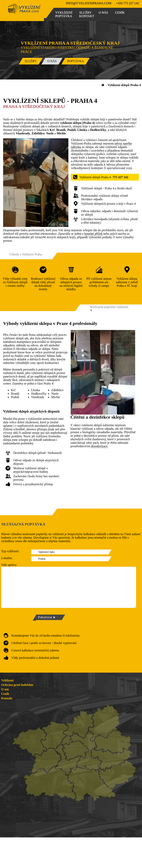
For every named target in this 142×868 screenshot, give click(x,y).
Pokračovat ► (47, 617)
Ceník (120, 13)
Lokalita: (7, 558)
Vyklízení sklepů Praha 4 (124, 85)
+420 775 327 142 (127, 3)
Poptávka (64, 16)
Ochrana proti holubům (17, 685)
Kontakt (87, 16)
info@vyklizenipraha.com (89, 3)
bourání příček (93, 234)
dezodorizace (99, 446)
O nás (103, 13)
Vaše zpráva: (9, 565)
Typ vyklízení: (10, 551)
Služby (85, 13)
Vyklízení (64, 13)
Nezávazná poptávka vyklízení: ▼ (109, 309)
